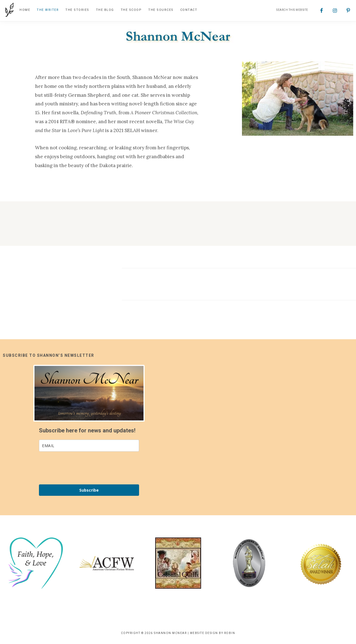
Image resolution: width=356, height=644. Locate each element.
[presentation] (81, 469)
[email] (89, 446)
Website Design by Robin (213, 634)
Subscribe (89, 491)
